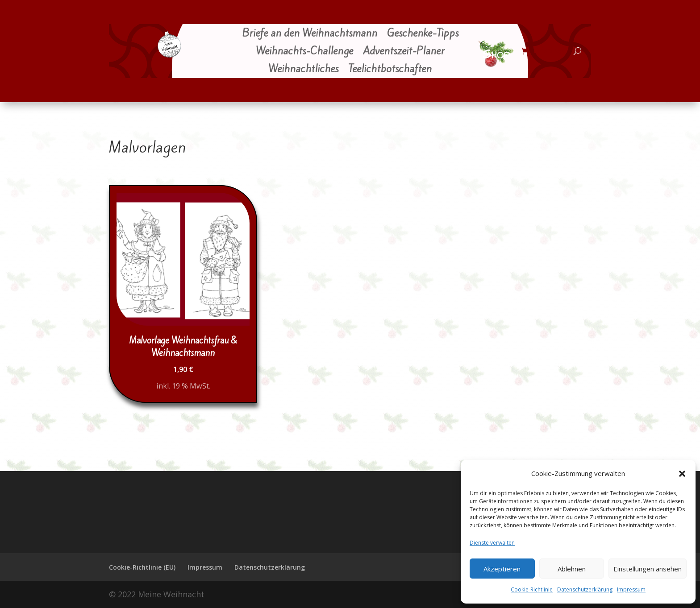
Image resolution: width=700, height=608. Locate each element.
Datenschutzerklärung (585, 589)
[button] (682, 474)
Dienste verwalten (492, 543)
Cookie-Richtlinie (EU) (142, 567)
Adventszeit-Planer (404, 52)
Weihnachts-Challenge (304, 52)
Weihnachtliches (303, 70)
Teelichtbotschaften (390, 70)
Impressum (631, 589)
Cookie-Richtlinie (532, 589)
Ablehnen (572, 569)
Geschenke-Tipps (423, 34)
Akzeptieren (502, 569)
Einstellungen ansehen (648, 569)
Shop (496, 54)
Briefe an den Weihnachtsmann (310, 34)
